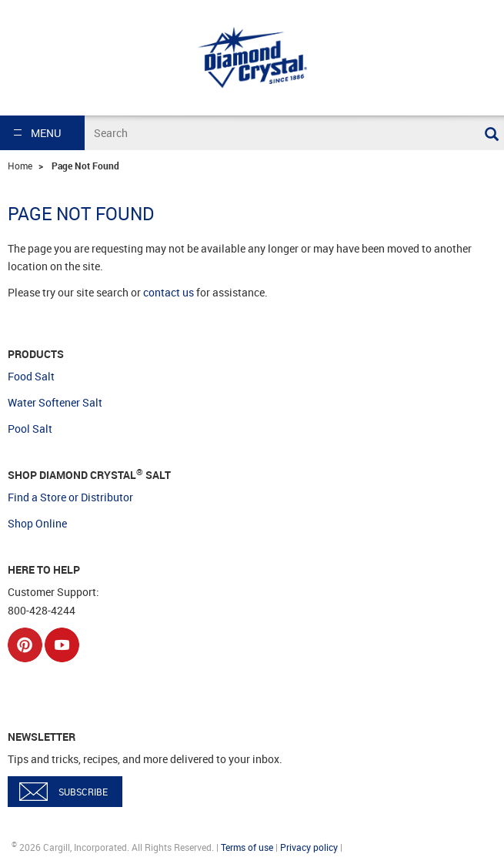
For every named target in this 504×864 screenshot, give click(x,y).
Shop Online (37, 523)
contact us (169, 292)
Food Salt (31, 376)
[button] (42, 133)
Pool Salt (30, 429)
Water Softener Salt (55, 402)
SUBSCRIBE (83, 792)
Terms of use (247, 847)
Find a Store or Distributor (70, 497)
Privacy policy (309, 847)
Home (20, 166)
